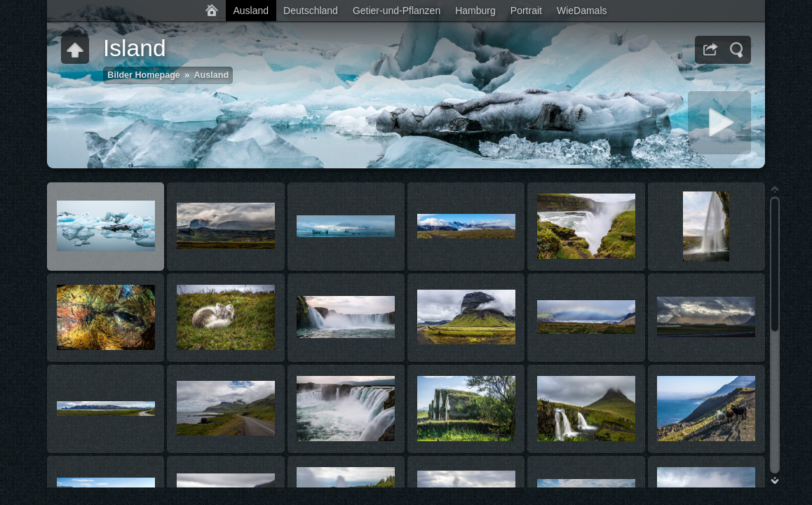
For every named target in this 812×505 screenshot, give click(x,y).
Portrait (526, 11)
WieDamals (582, 11)
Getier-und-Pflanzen (397, 11)
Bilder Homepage (144, 75)
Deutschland (311, 11)
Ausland (251, 11)
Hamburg (475, 11)
